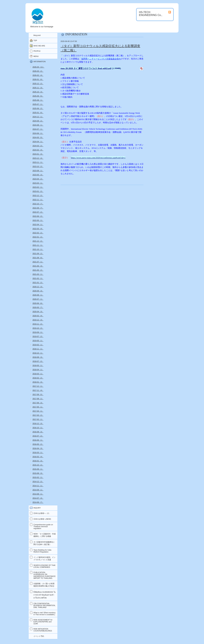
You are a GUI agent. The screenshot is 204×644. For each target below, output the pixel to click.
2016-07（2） (38, 436)
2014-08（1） (38, 494)
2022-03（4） (38, 229)
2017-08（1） (38, 399)
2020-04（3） (38, 312)
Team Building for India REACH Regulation (42, 551)
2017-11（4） (38, 390)
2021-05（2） (38, 270)
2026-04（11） (38, 67)
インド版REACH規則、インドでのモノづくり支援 (44, 558)
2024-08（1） (38, 125)
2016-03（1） (38, 453)
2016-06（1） (38, 440)
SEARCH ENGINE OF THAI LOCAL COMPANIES (44, 566)
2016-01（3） (38, 461)
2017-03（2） (38, 415)
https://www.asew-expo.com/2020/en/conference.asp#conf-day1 (98, 158)
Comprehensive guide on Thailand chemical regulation (43, 526)
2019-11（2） (38, 324)
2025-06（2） (38, 108)
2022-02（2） (38, 233)
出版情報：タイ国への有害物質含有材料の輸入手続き (44, 585)
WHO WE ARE (39, 46)
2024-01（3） (38, 154)
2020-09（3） (38, 291)
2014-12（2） (38, 482)
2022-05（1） (38, 220)
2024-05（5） (38, 137)
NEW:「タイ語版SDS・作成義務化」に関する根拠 (45, 535)
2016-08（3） (38, 432)
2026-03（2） (38, 71)
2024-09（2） (38, 121)
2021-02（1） (38, 278)
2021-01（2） (38, 283)
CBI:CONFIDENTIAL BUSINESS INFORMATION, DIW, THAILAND (44, 605)
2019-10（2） (38, 328)
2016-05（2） (38, 444)
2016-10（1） (38, 428)
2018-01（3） (38, 382)
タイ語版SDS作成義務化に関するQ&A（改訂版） (44, 543)
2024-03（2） (38, 146)
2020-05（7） (38, 307)
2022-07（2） (38, 212)
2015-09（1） (38, 469)
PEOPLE (37, 51)
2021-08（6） (38, 258)
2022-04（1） (38, 224)
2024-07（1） (38, 129)
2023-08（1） (38, 171)
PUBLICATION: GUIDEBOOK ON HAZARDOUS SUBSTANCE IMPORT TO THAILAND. (45, 575)
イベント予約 (39, 636)
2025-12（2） (38, 84)
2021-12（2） (38, 241)
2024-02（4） (38, 150)
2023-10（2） (38, 166)
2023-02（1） (38, 187)
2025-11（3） (38, 88)
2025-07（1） (38, 104)
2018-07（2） (38, 361)
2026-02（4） (38, 75)
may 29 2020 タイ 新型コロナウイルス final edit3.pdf (86, 68)
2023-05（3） (38, 175)
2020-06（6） (38, 303)
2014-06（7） (38, 502)
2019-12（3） (38, 320)
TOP (35, 40)
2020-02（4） (38, 316)
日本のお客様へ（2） (42, 513)
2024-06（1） (38, 133)
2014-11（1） (38, 486)
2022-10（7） (38, 204)
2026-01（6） (38, 79)
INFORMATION (40, 62)
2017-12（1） (38, 386)
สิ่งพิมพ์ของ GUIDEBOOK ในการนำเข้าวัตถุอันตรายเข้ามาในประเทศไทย (45, 595)
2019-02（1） (38, 345)
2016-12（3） (38, 423)
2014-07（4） (38, 498)
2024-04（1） (38, 142)
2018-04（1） (38, 370)
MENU (36, 56)
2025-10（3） (38, 92)
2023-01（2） (38, 191)
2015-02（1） (38, 477)
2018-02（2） (38, 378)
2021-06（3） (38, 266)
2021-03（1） (38, 274)
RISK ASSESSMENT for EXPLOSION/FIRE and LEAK (43, 622)
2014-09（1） (38, 490)
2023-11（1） (38, 162)
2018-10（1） (38, 353)
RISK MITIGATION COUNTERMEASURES (43, 630)
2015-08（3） (38, 473)
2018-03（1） (38, 374)
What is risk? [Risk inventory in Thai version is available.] (44, 614)
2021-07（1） (38, 262)
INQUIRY (37, 508)
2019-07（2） (38, 336)
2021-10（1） (38, 249)
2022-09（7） (38, 208)
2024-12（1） (38, 117)
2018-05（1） (38, 365)
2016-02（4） (38, 457)
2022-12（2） (38, 195)
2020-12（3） (38, 287)
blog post (37, 35)
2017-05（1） (38, 407)
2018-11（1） (38, 349)
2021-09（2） (38, 254)
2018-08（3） (38, 357)
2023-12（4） (38, 158)
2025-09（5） (38, 96)
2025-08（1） (38, 100)
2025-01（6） (38, 113)
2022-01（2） (38, 237)
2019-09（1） (38, 332)
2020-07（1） (38, 299)
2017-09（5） (38, 394)
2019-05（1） (38, 341)
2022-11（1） (38, 200)
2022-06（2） (38, 216)
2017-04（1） (38, 411)
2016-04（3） (38, 448)
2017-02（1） (38, 419)
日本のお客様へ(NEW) (42, 519)
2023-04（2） (38, 179)
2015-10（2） (38, 465)
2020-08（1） (38, 295)
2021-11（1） (38, 245)
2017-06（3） (38, 403)
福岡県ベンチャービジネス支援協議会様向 (101, 59)
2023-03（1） (38, 183)
